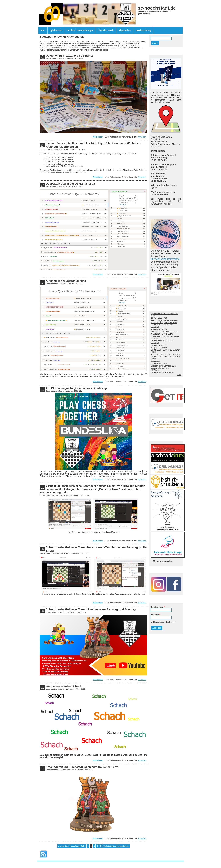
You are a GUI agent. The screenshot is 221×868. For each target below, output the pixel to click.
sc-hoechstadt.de (157, 8)
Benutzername (158, 607)
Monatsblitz (155, 327)
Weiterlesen (98, 137)
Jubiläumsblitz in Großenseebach (164, 332)
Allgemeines (125, 30)
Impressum (100, 863)
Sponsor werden (163, 561)
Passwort (155, 615)
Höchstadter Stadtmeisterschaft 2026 (166, 355)
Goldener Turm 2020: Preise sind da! (70, 56)
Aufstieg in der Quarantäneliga (66, 281)
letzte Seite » (123, 846)
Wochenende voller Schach (64, 686)
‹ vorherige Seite (78, 846)
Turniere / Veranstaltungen (80, 30)
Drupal (116, 865)
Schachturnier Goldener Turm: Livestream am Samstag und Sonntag (91, 609)
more (179, 375)
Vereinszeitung (143, 30)
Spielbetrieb (56, 30)
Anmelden (142, 137)
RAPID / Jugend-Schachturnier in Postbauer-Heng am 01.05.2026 (164, 322)
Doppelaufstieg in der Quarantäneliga (70, 184)
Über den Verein (106, 30)
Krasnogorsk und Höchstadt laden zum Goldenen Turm (82, 767)
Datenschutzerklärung (116, 863)
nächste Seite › (109, 846)
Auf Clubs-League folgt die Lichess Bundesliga (77, 388)
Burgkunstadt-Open (159, 348)
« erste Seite (64, 846)
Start (43, 30)
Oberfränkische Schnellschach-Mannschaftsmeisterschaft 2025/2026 (163, 368)
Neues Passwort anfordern (164, 622)
